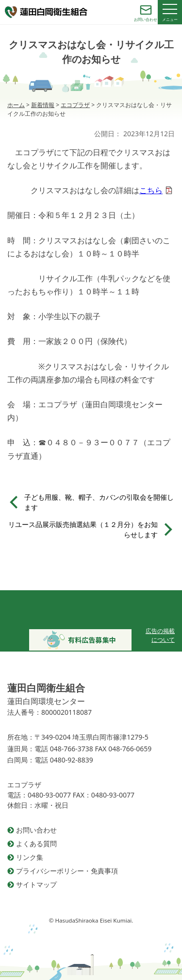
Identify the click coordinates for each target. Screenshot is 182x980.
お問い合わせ (36, 830)
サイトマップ (36, 884)
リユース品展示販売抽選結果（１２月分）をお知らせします (83, 529)
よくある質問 (36, 844)
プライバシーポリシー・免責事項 (67, 871)
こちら (151, 190)
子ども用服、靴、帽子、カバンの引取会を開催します (99, 502)
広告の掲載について (160, 635)
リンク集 (30, 857)
